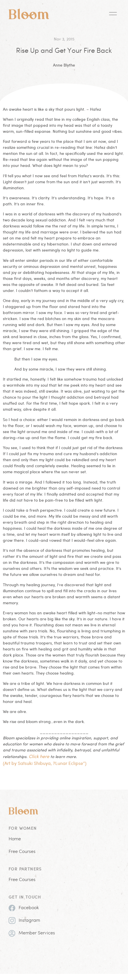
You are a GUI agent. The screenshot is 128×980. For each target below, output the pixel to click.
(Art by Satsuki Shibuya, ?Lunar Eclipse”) (45, 763)
